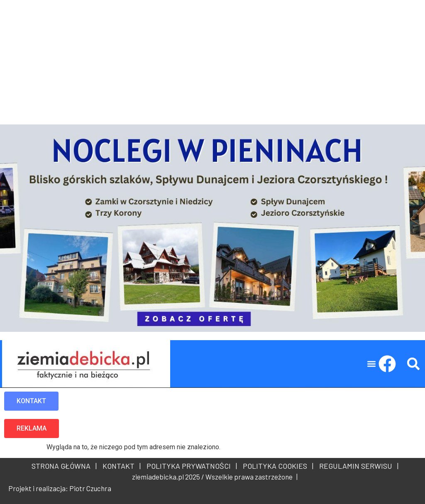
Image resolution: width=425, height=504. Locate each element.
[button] (372, 364)
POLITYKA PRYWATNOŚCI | (190, 466)
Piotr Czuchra (90, 488)
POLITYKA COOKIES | (276, 466)
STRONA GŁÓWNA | (64, 466)
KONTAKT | (120, 466)
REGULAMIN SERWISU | (357, 466)
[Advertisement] (212, 58)
